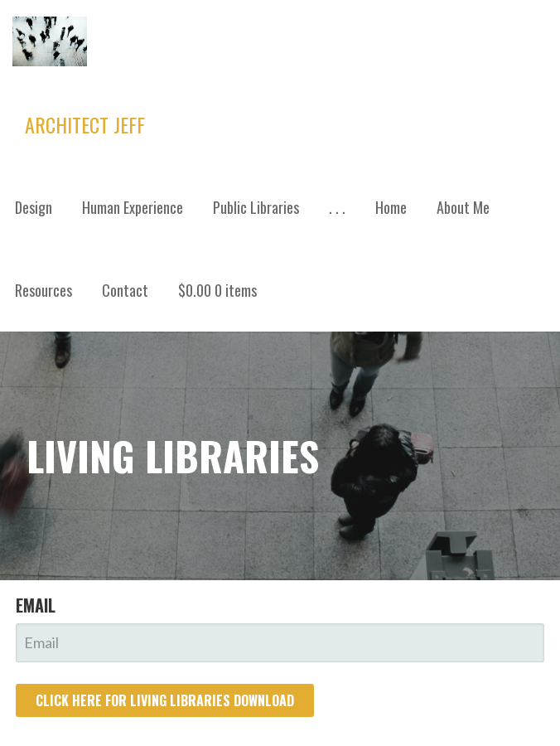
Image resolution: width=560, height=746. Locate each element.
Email (36, 605)
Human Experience (133, 207)
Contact (125, 290)
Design (34, 207)
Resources (43, 290)
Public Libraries (256, 207)
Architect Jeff (85, 124)
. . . (337, 207)
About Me (463, 207)
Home (391, 207)
